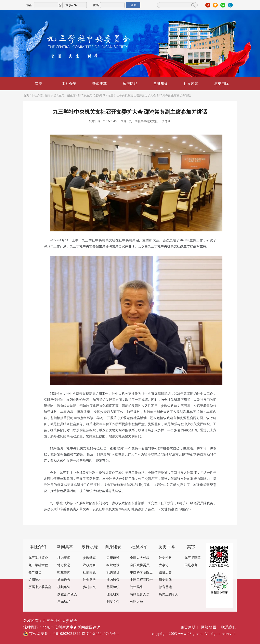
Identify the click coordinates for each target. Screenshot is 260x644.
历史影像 (165, 580)
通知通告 (64, 580)
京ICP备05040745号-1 (100, 634)
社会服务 (89, 580)
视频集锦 (64, 587)
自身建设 (160, 84)
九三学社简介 (38, 558)
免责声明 (190, 627)
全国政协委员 (140, 565)
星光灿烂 (64, 602)
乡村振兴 (89, 587)
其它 (191, 547)
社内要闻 (64, 558)
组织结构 (35, 580)
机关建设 (113, 573)
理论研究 (113, 594)
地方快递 (64, 565)
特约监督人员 (140, 594)
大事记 (164, 565)
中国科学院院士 (141, 573)
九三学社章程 (38, 565)
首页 (39, 84)
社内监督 (113, 580)
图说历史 (165, 573)
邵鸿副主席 (85, 96)
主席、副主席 (67, 96)
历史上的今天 (169, 594)
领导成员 (51, 96)
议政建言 (89, 565)
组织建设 (113, 565)
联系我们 (229, 627)
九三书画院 (193, 558)
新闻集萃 (100, 84)
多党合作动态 (67, 594)
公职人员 (136, 602)
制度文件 (113, 602)
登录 (133, 5)
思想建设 (113, 558)
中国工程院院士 (141, 580)
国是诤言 (191, 565)
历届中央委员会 (40, 587)
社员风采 (191, 84)
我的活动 (100, 96)
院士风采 (136, 587)
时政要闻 (64, 573)
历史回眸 (221, 84)
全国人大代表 (140, 558)
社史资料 (165, 558)
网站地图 (211, 627)
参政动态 (89, 558)
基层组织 (113, 587)
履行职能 (130, 84)
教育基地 (165, 587)
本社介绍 (69, 84)
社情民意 (89, 573)
